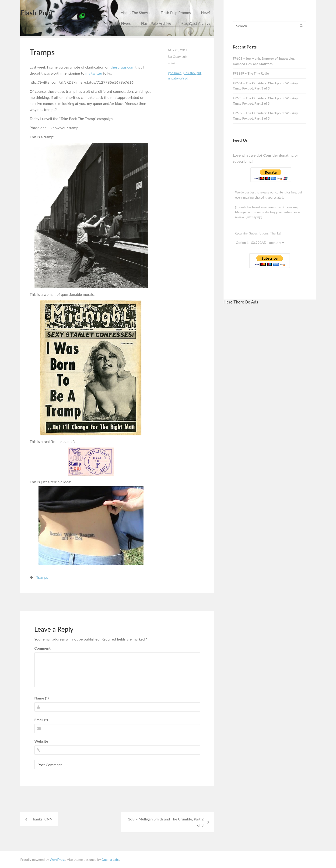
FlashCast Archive (196, 23)
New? (206, 12)
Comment (42, 648)
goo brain (175, 73)
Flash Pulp (36, 13)
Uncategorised (178, 78)
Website (41, 741)
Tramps (42, 577)
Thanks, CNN (42, 819)
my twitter (94, 73)
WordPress (58, 859)
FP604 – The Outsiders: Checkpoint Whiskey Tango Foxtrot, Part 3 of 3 (265, 86)
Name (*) (42, 698)
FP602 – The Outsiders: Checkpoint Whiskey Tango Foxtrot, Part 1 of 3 (265, 116)
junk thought (192, 73)
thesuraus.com (122, 67)
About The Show (135, 12)
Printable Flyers (118, 23)
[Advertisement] (269, 379)
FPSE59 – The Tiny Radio (251, 73)
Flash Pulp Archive (156, 23)
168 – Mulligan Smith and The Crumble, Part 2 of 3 (166, 822)
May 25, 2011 (178, 50)
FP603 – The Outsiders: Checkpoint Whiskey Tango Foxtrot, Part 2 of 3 (265, 101)
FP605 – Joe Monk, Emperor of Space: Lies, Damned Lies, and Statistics (264, 61)
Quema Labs (110, 859)
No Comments (178, 57)
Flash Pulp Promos (176, 12)
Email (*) (41, 720)
